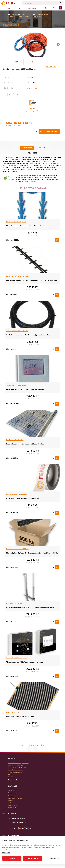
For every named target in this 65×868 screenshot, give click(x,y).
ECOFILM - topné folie (15, 770)
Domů (5, 14)
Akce (10, 774)
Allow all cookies (32, 858)
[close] (61, 840)
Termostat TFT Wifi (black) (17, 658)
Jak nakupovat (32, 8)
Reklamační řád (32, 88)
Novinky (11, 777)
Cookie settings (53, 858)
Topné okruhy (11, 17)
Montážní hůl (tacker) (14, 603)
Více (35, 69)
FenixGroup (7, 8)
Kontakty (19, 8)
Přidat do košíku (51, 131)
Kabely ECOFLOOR (26, 14)
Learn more (6, 853)
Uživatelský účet (13, 805)
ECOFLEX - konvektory (16, 765)
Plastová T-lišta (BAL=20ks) (17, 276)
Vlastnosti (40, 148)
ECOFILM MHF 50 (13, 712)
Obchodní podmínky (15, 798)
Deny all (12, 858)
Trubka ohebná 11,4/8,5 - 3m (17, 331)
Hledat (61, 3)
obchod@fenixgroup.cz (20, 823)
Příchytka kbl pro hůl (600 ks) (18, 549)
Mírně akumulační (24, 17)
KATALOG (14, 14)
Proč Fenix (12, 796)
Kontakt (11, 801)
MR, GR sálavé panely (15, 772)
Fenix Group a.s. (14, 808)
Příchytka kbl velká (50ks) (16, 222)
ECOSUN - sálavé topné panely (19, 763)
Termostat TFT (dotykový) (16, 385)
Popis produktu (27, 148)
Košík (10, 803)
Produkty (11, 791)
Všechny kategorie (15, 780)
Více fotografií (51, 67)
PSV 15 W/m (37, 17)
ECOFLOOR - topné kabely (17, 767)
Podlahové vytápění (42, 14)
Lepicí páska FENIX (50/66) (17, 494)
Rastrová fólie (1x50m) (15, 440)
